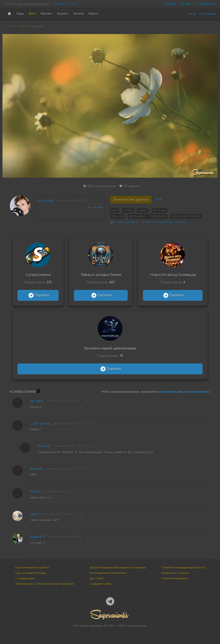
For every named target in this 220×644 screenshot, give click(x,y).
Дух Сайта (97, 578)
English (171, 4)
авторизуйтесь (168, 392)
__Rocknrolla (40, 424)
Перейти (38, 295)
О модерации (25, 578)
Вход (192, 14)
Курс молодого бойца (31, 573)
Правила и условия (175, 573)
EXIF (159, 200)
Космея (97, 208)
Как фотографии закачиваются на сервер (118, 568)
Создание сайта (100, 584)
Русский (185, 4)
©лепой (44, 446)
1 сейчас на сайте (65, 4)
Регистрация (208, 14)
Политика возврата (175, 578)
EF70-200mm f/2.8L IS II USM (166, 222)
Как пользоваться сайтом (32, 568)
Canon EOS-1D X (126, 222)
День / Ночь (205, 4)
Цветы (24, 26)
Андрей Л (37, 537)
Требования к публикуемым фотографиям (45, 584)
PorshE (35, 492)
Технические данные (131, 200)
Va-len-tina (46, 201)
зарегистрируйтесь (197, 392)
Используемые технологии (108, 573)
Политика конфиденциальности (183, 568)
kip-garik (36, 401)
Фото (12, 26)
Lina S (34, 514)
